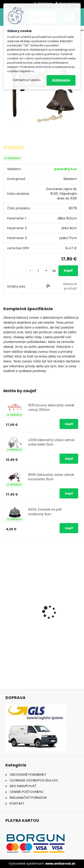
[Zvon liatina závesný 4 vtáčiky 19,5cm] (42, 93)
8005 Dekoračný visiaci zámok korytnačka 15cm (51, 477)
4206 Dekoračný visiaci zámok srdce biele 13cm (51, 442)
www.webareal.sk (60, 864)
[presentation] (6, 604)
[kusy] (38, 271)
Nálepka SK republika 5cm (29, 623)
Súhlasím (61, 80)
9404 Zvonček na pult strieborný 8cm (45, 512)
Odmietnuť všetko (27, 80)
